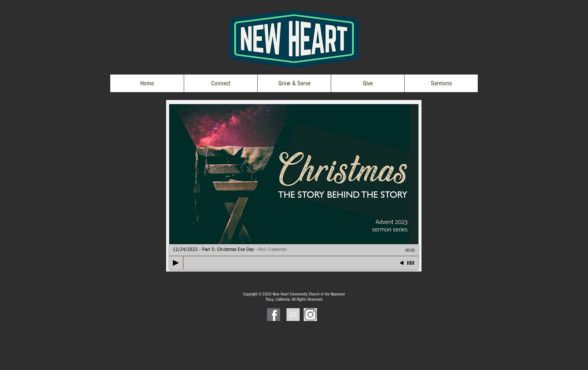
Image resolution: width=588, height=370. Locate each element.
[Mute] (403, 263)
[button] (220, 83)
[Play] (176, 263)
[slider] (411, 263)
